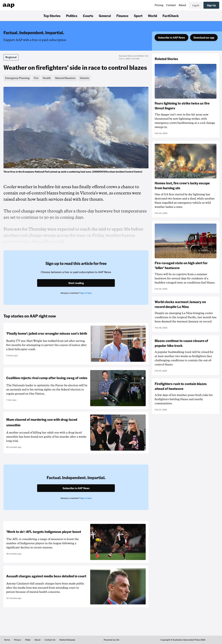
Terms (7, 640)
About (182, 5)
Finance (122, 16)
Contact (171, 5)
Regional (11, 57)
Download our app (204, 37)
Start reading (76, 283)
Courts (88, 16)
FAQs (28, 640)
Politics (72, 16)
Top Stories (52, 16)
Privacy (18, 640)
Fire (36, 78)
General (105, 16)
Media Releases (67, 640)
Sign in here (86, 293)
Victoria (84, 78)
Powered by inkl (111, 640)
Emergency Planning (17, 78)
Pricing (159, 5)
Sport (138, 16)
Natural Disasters (65, 78)
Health (47, 78)
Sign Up (211, 5)
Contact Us (50, 640)
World (152, 16)
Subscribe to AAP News (171, 37)
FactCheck (171, 16)
